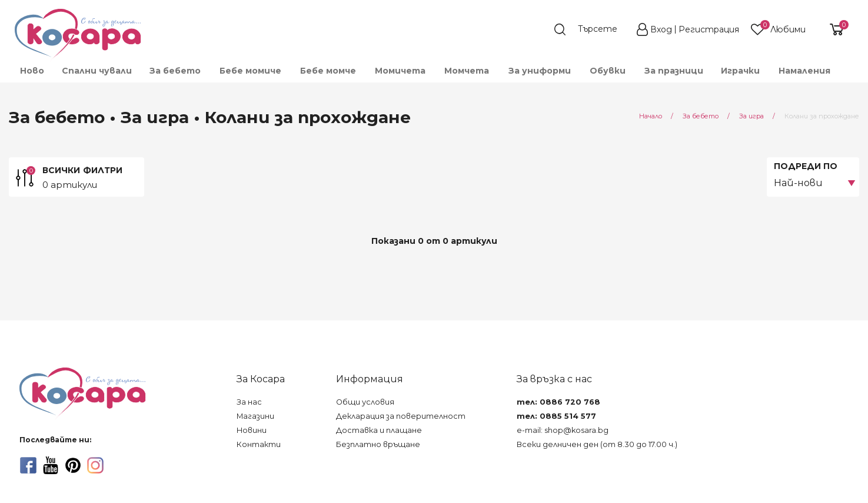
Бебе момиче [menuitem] (250, 71)
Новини (252, 430)
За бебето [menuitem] (175, 71)
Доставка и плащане (379, 430)
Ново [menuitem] (32, 71)
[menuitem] (848, 76)
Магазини (255, 416)
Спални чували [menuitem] (97, 71)
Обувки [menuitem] (608, 71)
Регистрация (709, 29)
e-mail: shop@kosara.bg (563, 430)
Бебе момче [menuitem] (328, 71)
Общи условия (365, 402)
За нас (249, 402)
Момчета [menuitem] (467, 71)
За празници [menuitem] (674, 71)
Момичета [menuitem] (400, 71)
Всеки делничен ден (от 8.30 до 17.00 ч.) (597, 444)
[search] (591, 29)
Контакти (259, 444)
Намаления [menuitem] (804, 71)
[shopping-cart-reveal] (832, 29)
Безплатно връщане (378, 444)
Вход (661, 29)
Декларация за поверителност (401, 416)
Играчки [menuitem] (740, 71)
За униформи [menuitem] (540, 71)
